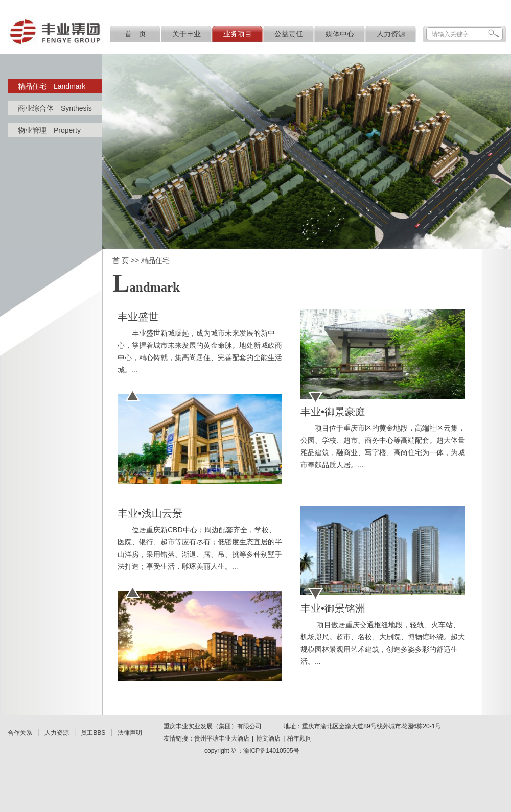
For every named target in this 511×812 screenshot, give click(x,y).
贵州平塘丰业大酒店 (222, 738)
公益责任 (289, 34)
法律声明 (130, 733)
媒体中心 (340, 34)
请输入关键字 (450, 34)
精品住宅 (155, 260)
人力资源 (391, 34)
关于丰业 (187, 34)
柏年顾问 (299, 738)
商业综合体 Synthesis (55, 108)
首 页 (135, 34)
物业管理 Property (49, 130)
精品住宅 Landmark (52, 86)
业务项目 (238, 34)
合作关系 (20, 733)
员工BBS (93, 733)
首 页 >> (127, 260)
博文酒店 (268, 738)
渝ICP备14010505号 (271, 751)
